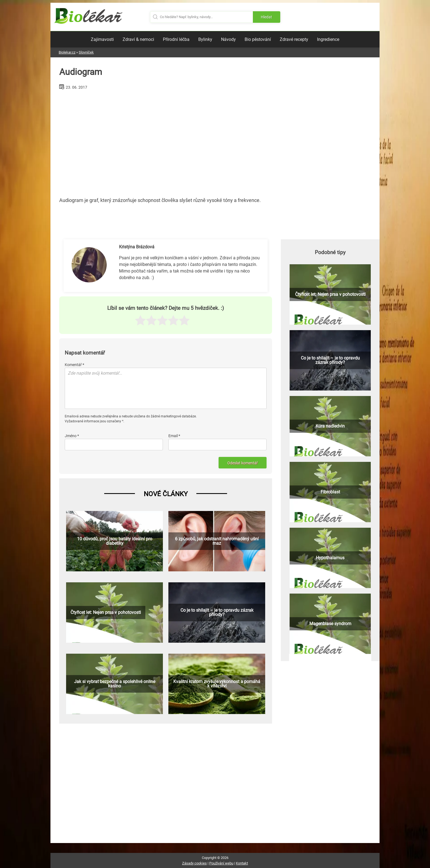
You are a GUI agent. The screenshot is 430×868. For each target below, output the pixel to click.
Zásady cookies (194, 863)
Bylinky (205, 39)
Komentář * (74, 365)
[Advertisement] (166, 141)
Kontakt (242, 863)
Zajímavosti (102, 39)
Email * (174, 436)
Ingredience (328, 39)
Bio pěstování (258, 39)
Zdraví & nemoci (138, 39)
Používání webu (221, 863)
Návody (228, 39)
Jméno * (72, 436)
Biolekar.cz (67, 52)
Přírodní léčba (176, 39)
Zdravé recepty (294, 39)
